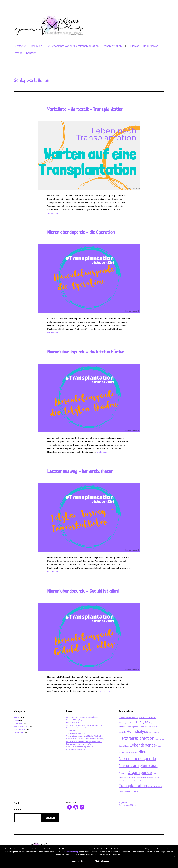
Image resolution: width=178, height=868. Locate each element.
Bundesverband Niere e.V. (75, 723)
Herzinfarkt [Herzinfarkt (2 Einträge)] (156, 732)
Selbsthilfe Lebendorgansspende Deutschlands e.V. (84, 725)
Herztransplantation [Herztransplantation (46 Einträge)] (136, 738)
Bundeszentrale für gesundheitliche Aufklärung (83, 717)
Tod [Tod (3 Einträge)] (126, 781)
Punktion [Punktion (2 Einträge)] (129, 778)
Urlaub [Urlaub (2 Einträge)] (150, 787)
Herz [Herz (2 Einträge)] (150, 732)
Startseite (20, 46)
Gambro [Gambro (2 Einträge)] (154, 727)
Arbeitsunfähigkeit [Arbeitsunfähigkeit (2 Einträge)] (132, 718)
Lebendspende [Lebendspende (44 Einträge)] (143, 745)
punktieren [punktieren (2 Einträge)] (122, 778)
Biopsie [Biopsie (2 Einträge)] (141, 718)
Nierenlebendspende (21, 726)
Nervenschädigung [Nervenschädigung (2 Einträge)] (132, 753)
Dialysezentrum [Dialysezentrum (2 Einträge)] (154, 723)
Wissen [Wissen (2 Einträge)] (138, 791)
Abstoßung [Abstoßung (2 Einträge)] (122, 718)
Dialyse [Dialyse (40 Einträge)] (142, 722)
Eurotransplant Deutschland (76, 728)
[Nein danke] (175, 857)
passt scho (77, 861)
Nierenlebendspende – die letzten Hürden (86, 352)
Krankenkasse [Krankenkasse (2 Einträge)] (159, 739)
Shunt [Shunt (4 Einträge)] (157, 777)
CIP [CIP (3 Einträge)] (145, 717)
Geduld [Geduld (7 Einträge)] (122, 732)
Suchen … (19, 810)
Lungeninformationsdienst (76, 749)
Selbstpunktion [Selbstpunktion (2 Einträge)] (149, 778)
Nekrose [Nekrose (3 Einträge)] (122, 752)
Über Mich (36, 46)
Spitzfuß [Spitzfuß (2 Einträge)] (121, 781)
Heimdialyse (151, 46)
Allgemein (17, 717)
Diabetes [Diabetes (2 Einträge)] (133, 723)
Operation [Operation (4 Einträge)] (123, 773)
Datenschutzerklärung (128, 805)
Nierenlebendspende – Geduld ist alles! (83, 591)
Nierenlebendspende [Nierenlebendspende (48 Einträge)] (137, 759)
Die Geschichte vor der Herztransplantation (72, 46)
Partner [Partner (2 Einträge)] (155, 773)
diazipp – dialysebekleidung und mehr (80, 747)
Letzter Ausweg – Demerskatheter (80, 471)
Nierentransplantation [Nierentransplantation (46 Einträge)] (138, 765)
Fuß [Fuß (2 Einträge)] (150, 727)
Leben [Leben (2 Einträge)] (127, 746)
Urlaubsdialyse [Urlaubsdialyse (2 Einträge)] (157, 787)
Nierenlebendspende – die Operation (81, 232)
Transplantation (112, 46)
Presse (18, 53)
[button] (69, 807)
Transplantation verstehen (75, 733)
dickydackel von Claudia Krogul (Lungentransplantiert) (85, 739)
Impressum (123, 803)
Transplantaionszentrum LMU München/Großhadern (85, 736)
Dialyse (135, 46)
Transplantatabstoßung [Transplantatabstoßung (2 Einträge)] (136, 781)
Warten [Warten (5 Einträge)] (131, 791)
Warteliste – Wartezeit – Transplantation (85, 109)
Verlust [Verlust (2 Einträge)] (121, 791)
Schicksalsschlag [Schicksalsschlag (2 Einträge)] (138, 778)
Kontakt (31, 53)
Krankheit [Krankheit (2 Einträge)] (122, 746)
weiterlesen (52, 213)
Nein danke (102, 861)
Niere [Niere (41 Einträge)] (143, 752)
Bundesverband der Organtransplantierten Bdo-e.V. (84, 741)
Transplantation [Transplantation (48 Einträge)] (133, 786)
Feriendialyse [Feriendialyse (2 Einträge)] (144, 727)
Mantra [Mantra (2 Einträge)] (159, 746)
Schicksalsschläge (20, 729)
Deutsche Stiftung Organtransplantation (80, 720)
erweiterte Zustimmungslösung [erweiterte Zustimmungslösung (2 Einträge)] (129, 727)
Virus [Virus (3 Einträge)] (126, 791)
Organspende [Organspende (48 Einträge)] (140, 772)
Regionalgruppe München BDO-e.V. (79, 744)
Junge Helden (71, 731)
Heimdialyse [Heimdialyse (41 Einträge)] (137, 731)
